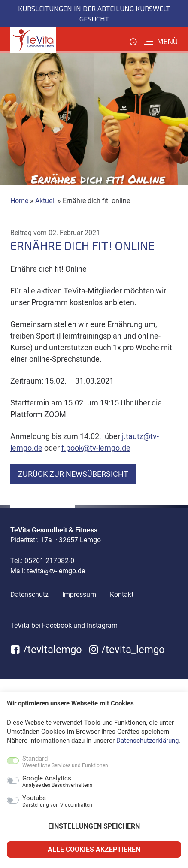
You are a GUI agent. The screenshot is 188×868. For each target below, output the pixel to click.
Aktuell (45, 201)
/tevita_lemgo (127, 650)
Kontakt (122, 594)
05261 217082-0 (49, 561)
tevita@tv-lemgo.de (56, 571)
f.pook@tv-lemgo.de (96, 448)
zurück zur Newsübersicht (73, 474)
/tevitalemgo (46, 650)
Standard (65, 762)
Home (19, 201)
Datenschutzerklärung (147, 741)
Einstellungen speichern (94, 826)
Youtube (57, 801)
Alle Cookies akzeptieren (94, 849)
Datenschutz (29, 594)
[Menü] (161, 42)
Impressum (79, 594)
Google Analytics (57, 782)
